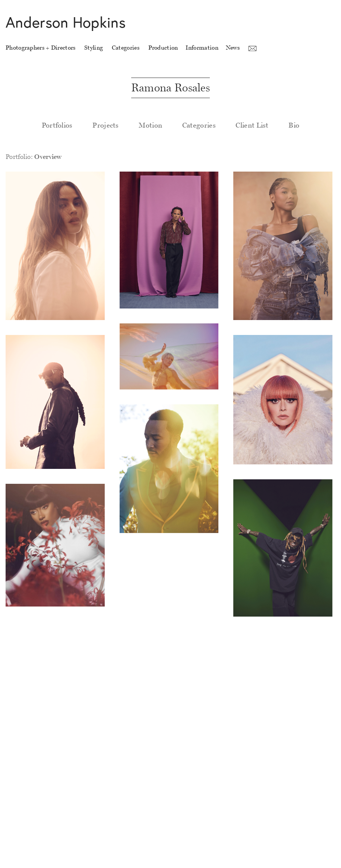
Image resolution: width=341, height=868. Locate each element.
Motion (150, 125)
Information (202, 48)
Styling (94, 48)
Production (163, 48)
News (233, 48)
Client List (252, 125)
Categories (199, 125)
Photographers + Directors (41, 48)
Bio (294, 125)
